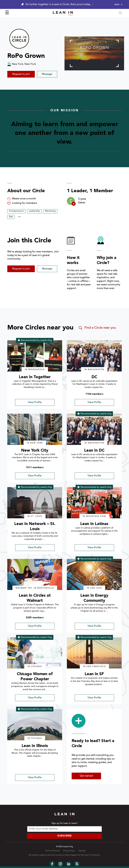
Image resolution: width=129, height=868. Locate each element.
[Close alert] (118, 4)
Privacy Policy (69, 851)
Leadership (34, 211)
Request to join (21, 74)
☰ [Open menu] (7, 13)
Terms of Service (52, 851)
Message (47, 74)
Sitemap (82, 851)
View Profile (35, 402)
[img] (35, 356)
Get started (86, 776)
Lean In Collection (92, 855)
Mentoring (50, 211)
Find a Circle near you (97, 328)
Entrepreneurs (16, 211)
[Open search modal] (120, 13)
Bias (11, 217)
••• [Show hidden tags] (19, 217)
